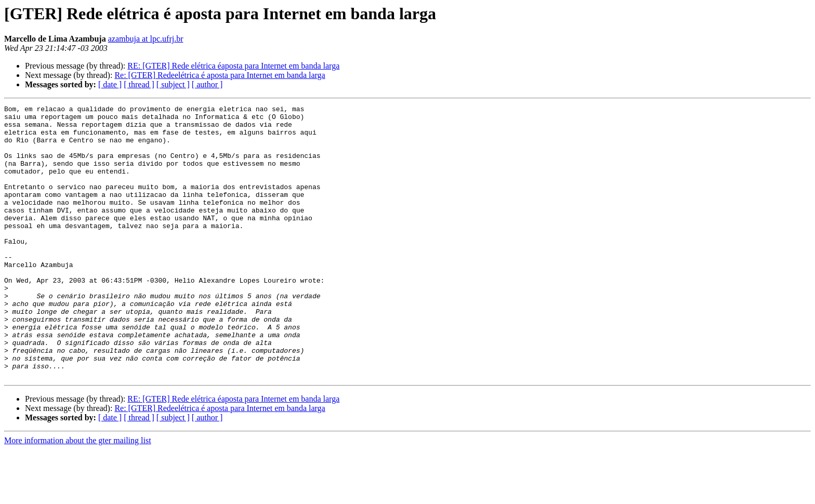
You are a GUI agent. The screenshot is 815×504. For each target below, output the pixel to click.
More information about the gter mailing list (78, 495)
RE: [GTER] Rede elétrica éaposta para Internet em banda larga (233, 66)
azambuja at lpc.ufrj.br (146, 39)
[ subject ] (173, 84)
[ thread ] (139, 84)
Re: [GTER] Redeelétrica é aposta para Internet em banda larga (220, 75)
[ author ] (207, 84)
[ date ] (110, 84)
